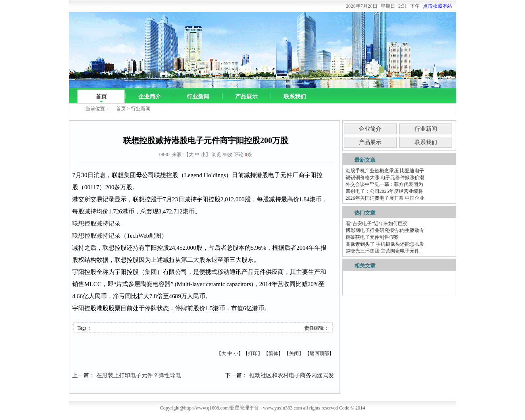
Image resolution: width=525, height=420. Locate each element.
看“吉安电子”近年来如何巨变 (377, 224)
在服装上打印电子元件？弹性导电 (139, 375)
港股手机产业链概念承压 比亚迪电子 (385, 171)
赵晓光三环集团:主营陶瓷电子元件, (383, 251)
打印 (253, 353)
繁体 (273, 353)
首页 (101, 97)
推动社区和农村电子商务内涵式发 (292, 375)
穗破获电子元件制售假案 (372, 237)
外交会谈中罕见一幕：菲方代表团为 (384, 184)
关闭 (294, 353)
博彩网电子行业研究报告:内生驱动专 (385, 230)
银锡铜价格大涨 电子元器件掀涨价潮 (385, 178)
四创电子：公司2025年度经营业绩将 (384, 191)
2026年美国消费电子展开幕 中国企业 (385, 198)
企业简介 (150, 97)
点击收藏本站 (437, 6)
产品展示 (246, 97)
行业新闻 (198, 97)
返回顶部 (319, 353)
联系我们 (295, 97)
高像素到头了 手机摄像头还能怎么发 (385, 244)
